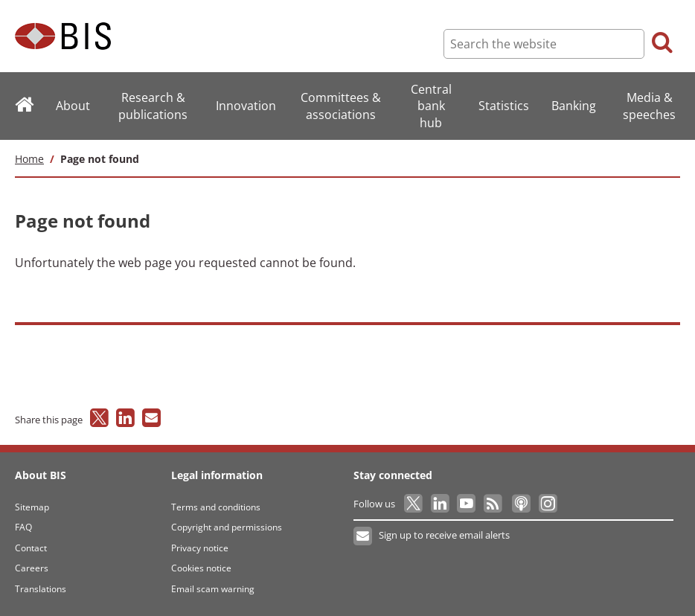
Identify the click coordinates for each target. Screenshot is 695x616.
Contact (31, 548)
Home (29, 159)
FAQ (23, 527)
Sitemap (32, 507)
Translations (41, 589)
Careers (32, 568)
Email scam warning (213, 589)
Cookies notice (201, 568)
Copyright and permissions (227, 527)
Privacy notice (200, 548)
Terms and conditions (216, 507)
